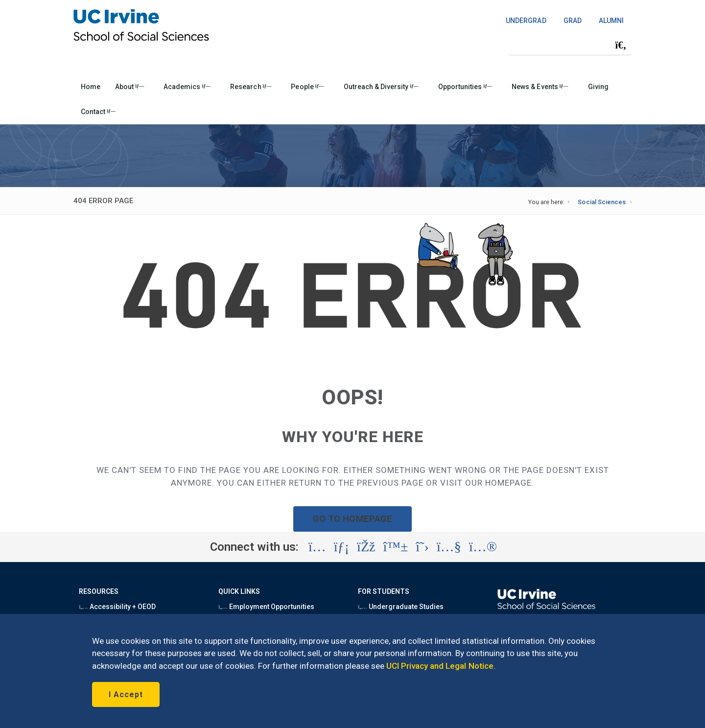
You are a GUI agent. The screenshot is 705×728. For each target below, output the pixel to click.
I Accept (126, 694)
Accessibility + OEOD (117, 607)
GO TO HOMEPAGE (352, 519)
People (307, 87)
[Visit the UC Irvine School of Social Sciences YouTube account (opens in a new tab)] (449, 547)
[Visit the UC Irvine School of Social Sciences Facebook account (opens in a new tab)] (366, 547)
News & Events (540, 87)
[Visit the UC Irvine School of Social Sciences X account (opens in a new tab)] (422, 547)
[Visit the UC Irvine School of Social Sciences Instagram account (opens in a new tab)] (317, 547)
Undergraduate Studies (401, 607)
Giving (598, 87)
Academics (187, 87)
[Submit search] (621, 45)
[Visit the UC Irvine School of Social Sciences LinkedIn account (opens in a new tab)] (341, 547)
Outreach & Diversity (381, 87)
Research (251, 87)
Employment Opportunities (266, 607)
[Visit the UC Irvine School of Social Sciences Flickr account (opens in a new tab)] (483, 547)
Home (91, 87)
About (129, 87)
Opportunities (465, 87)
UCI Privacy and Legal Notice (440, 666)
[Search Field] (570, 45)
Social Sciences (601, 202)
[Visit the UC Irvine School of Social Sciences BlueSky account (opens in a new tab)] (396, 547)
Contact (98, 112)
